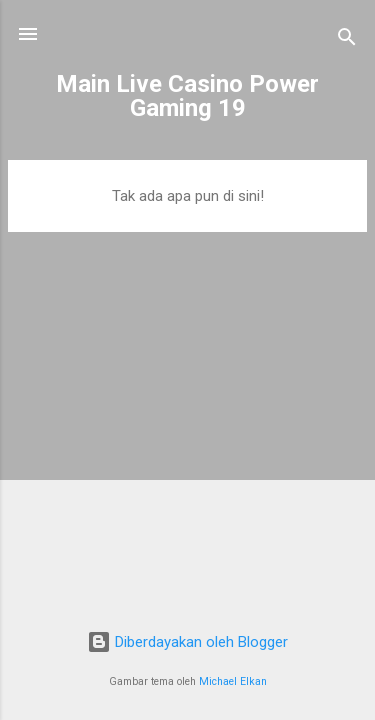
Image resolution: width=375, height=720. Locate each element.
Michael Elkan (233, 681)
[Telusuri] (347, 40)
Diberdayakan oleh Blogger (187, 642)
